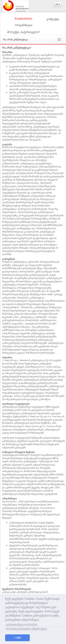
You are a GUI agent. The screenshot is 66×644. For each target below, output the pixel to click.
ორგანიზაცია (24, 25)
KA (58, 4)
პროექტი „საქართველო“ (24, 32)
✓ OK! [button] (17, 638)
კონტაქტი (53, 19)
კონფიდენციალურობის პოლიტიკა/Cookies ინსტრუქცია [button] (26, 627)
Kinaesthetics (24, 19)
